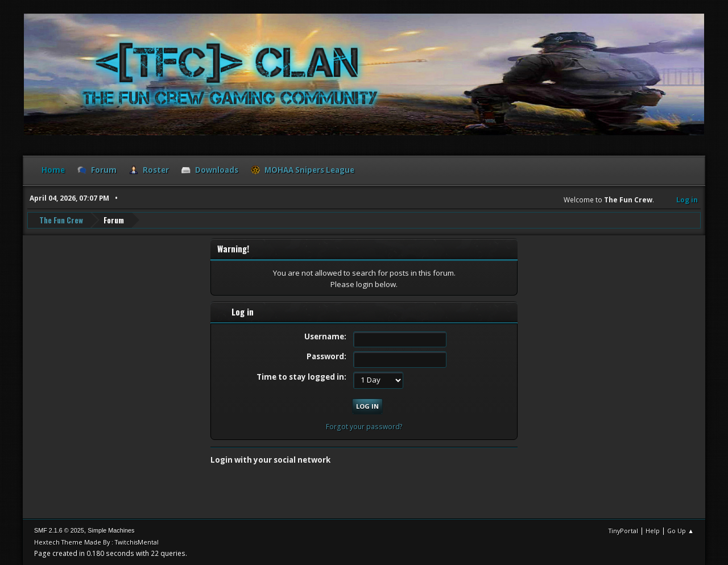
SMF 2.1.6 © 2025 (59, 530)
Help (653, 531)
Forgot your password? (364, 427)
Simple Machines (111, 530)
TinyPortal (623, 531)
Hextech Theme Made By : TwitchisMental (96, 542)
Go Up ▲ (681, 531)
